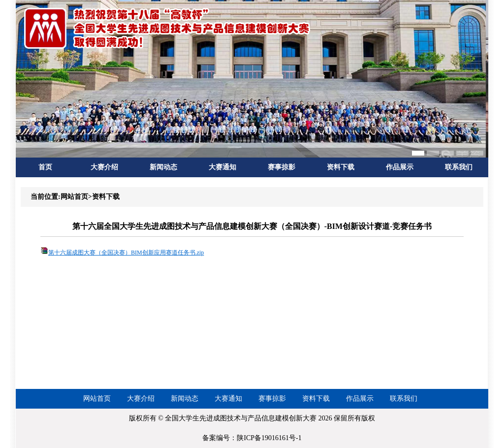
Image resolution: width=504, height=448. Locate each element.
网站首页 (97, 399)
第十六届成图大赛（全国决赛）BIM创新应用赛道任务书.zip (126, 253)
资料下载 (341, 167)
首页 (45, 167)
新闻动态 (163, 167)
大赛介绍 (104, 167)
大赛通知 (222, 167)
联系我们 (459, 167)
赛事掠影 (282, 167)
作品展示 (400, 167)
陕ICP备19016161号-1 (269, 438)
